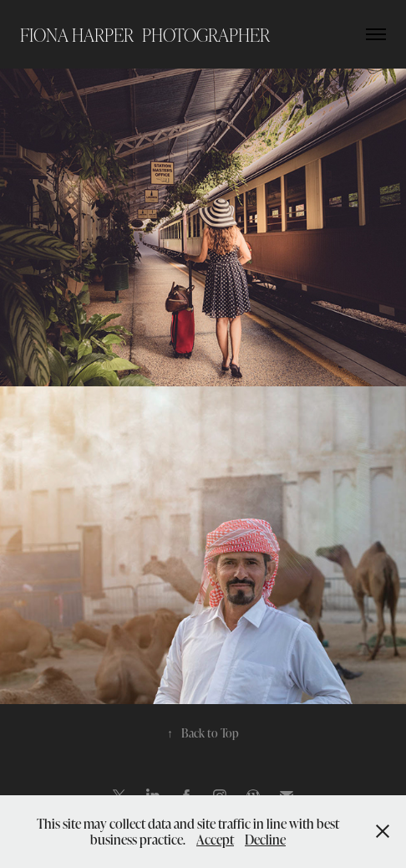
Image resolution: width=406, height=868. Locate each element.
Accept (215, 839)
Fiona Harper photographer (145, 34)
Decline (265, 839)
